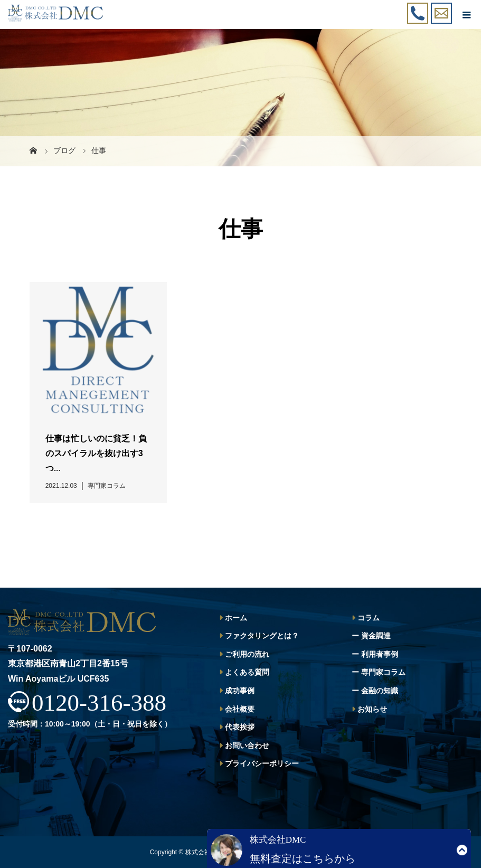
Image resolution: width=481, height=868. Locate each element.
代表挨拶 (240, 727)
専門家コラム (383, 672)
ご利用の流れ (247, 654)
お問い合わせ (247, 746)
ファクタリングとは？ (262, 636)
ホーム (236, 618)
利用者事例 (380, 654)
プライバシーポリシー (262, 763)
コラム (369, 618)
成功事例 (240, 691)
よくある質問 (247, 672)
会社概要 (240, 709)
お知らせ (372, 709)
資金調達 (376, 636)
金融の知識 (380, 691)
